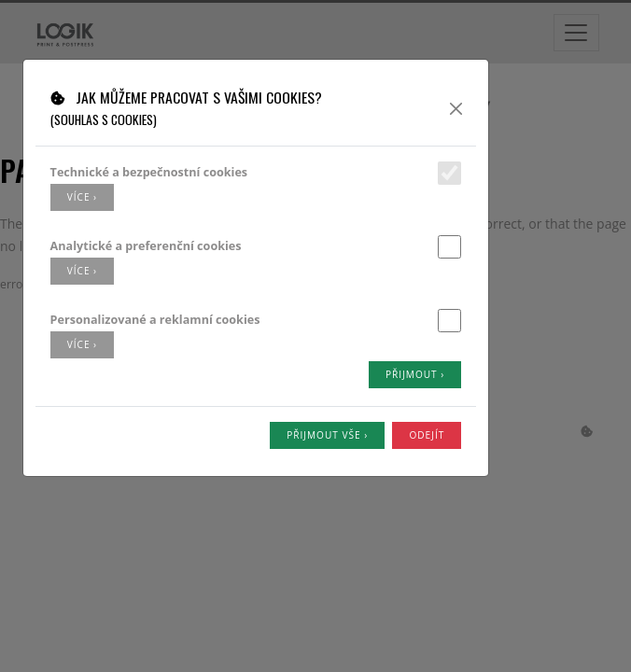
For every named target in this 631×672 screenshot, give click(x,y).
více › (82, 197)
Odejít (427, 435)
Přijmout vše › (327, 435)
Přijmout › (415, 374)
